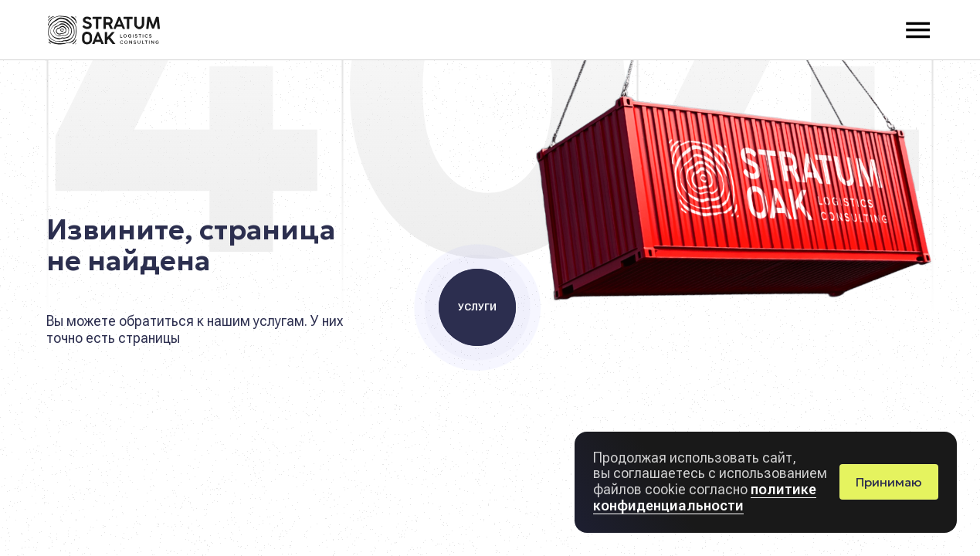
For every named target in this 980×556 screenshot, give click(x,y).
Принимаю (889, 482)
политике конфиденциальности (705, 497)
